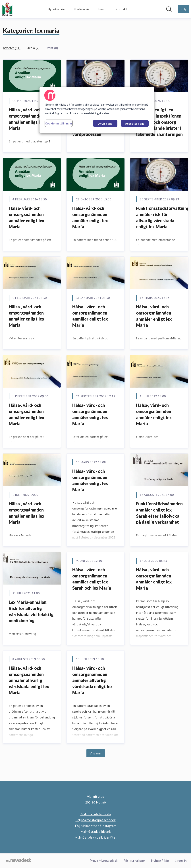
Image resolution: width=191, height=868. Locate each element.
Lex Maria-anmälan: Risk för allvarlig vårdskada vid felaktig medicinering (31, 611)
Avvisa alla (105, 123)
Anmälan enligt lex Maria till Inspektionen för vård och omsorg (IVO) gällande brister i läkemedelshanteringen (159, 122)
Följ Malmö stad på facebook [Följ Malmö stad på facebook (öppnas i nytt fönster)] (96, 820)
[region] (97, 110)
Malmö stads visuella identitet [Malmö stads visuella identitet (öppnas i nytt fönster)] (95, 837)
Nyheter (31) (12, 48)
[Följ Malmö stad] (183, 9)
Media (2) (33, 48)
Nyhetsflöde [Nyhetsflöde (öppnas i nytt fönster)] (160, 861)
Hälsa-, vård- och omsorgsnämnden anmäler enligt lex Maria (27, 119)
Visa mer (96, 753)
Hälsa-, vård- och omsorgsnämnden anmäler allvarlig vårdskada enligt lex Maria (29, 680)
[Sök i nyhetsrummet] (169, 9)
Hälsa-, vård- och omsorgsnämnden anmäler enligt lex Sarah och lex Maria (92, 579)
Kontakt (121, 9)
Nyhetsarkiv (56, 9)
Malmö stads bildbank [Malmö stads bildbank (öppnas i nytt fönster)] (95, 831)
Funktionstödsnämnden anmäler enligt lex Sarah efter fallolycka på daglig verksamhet (159, 513)
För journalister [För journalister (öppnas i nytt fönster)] (134, 861)
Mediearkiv (81, 9)
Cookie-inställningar (59, 123)
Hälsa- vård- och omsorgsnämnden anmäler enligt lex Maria (27, 217)
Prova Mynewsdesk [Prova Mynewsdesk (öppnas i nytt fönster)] (104, 861)
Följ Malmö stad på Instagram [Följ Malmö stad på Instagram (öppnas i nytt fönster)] (96, 826)
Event (102, 9)
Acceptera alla (135, 123)
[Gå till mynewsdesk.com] (19, 861)
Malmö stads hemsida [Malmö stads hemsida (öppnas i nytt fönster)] (96, 814)
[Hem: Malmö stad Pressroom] (7, 9)
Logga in (181, 861)
